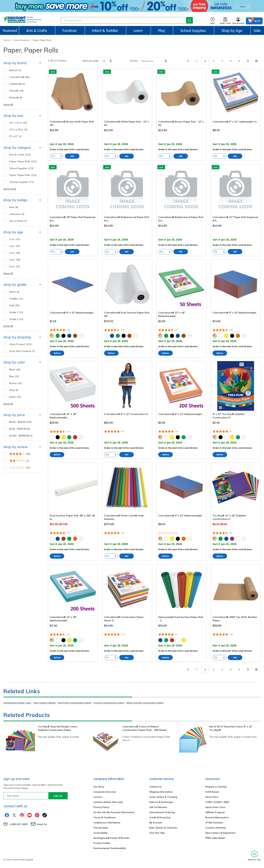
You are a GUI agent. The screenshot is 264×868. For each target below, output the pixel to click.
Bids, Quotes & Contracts (163, 828)
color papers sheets (44, 703)
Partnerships (101, 828)
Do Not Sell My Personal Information (114, 812)
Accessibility (100, 833)
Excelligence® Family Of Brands (111, 838)
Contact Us (155, 787)
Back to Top (254, 856)
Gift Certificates (158, 807)
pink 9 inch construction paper (75, 703)
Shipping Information (161, 792)
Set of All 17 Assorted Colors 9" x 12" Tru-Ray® (231, 728)
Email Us (42, 824)
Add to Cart (72, 156)
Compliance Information (107, 823)
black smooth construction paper (145, 703)
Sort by (134, 61)
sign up (58, 796)
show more (10, 189)
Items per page (91, 61)
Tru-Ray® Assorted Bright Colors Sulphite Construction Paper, (57, 728)
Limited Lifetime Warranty (108, 802)
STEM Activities (214, 823)
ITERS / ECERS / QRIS (217, 802)
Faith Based (212, 792)
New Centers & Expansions (220, 833)
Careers (98, 797)
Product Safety (102, 843)
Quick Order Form (215, 807)
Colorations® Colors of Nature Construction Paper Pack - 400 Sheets (145, 728)
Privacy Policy (101, 807)
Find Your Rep (157, 833)
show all (8, 104)
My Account (156, 823)
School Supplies (21, 40)
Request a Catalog (216, 787)
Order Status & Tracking (163, 797)
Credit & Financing (160, 817)
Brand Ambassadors (217, 817)
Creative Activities (216, 828)
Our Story (99, 787)
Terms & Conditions (105, 817)
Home (6, 40)
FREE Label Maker (215, 838)
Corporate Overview (105, 792)
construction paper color (17, 703)
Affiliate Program (215, 812)
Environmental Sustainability (110, 848)
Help (212, 21)
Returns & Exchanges (161, 802)
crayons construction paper (109, 703)
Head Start (212, 797)
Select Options (57, 353)
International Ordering (162, 812)
